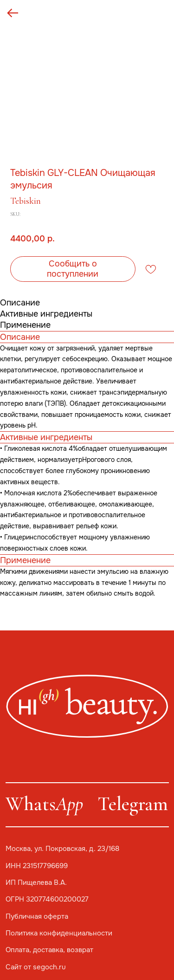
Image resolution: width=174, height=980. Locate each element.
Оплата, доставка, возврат (49, 950)
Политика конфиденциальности (59, 933)
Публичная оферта (37, 916)
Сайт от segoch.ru (36, 967)
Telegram (133, 804)
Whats (44, 804)
